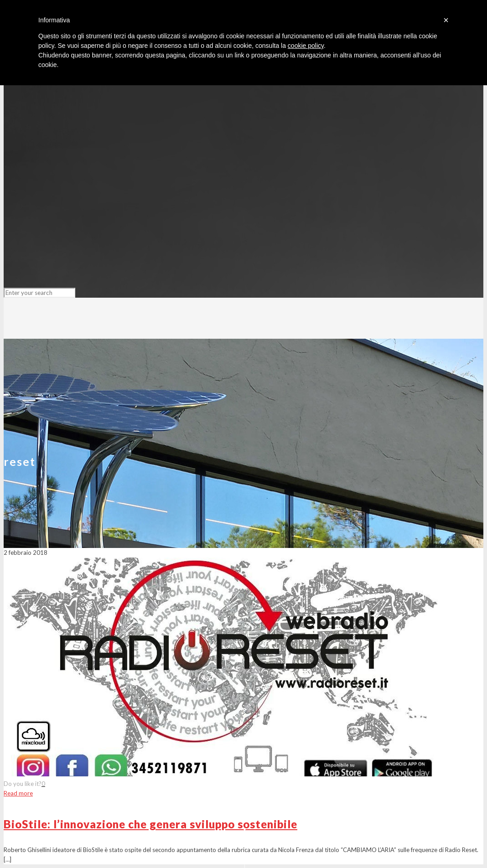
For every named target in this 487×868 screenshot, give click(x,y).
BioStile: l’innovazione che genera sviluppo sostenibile (150, 824)
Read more (18, 793)
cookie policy (306, 46)
